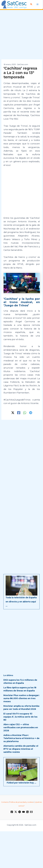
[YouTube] (24, 812)
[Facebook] (19, 413)
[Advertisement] (21, 35)
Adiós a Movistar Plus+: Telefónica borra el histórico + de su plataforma (21, 738)
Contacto (5, 802)
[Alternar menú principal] (38, 4)
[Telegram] (31, 413)
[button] (31, 4)
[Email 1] (31, 812)
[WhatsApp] (25, 413)
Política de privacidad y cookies (21, 802)
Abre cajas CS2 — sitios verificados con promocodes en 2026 (21, 728)
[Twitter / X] (13, 413)
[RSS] (27, 812)
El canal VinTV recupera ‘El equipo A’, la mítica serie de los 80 (20, 717)
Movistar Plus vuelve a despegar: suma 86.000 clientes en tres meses (21, 698)
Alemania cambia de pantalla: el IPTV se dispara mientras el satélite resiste (21, 749)
